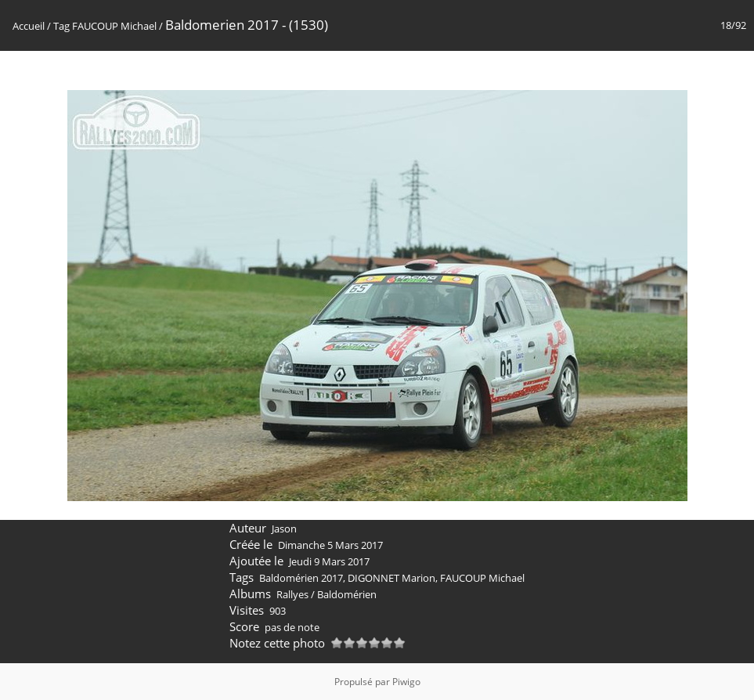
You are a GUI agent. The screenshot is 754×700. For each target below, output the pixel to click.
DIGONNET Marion (391, 578)
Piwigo (406, 682)
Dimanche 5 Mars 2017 (330, 545)
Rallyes (292, 594)
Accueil (29, 26)
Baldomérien (347, 594)
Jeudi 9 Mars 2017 (329, 561)
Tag (61, 26)
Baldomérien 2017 (301, 578)
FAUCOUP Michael (114, 26)
